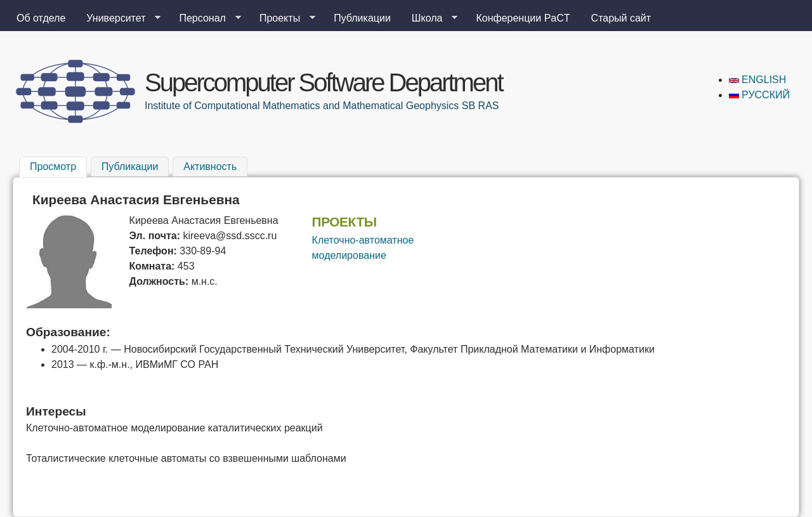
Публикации (362, 18)
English (758, 80)
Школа (430, 18)
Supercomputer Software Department (324, 82)
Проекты (282, 18)
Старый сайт (621, 18)
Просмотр (58, 165)
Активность (210, 167)
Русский (759, 95)
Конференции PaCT (523, 18)
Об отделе (41, 18)
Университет (118, 18)
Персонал (205, 18)
